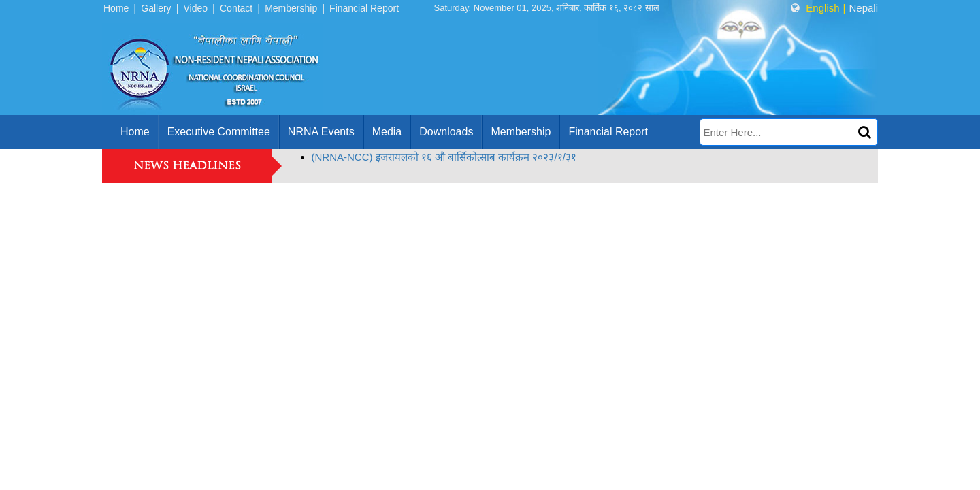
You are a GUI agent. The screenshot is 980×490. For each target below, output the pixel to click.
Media (387, 132)
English (822, 8)
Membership (291, 8)
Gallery (156, 8)
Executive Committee (219, 132)
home (135, 132)
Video (196, 8)
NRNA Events (321, 132)
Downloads (446, 132)
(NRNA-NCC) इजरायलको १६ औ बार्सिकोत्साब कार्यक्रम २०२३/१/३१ (444, 157)
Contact (236, 8)
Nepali (863, 8)
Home (116, 8)
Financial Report (364, 8)
